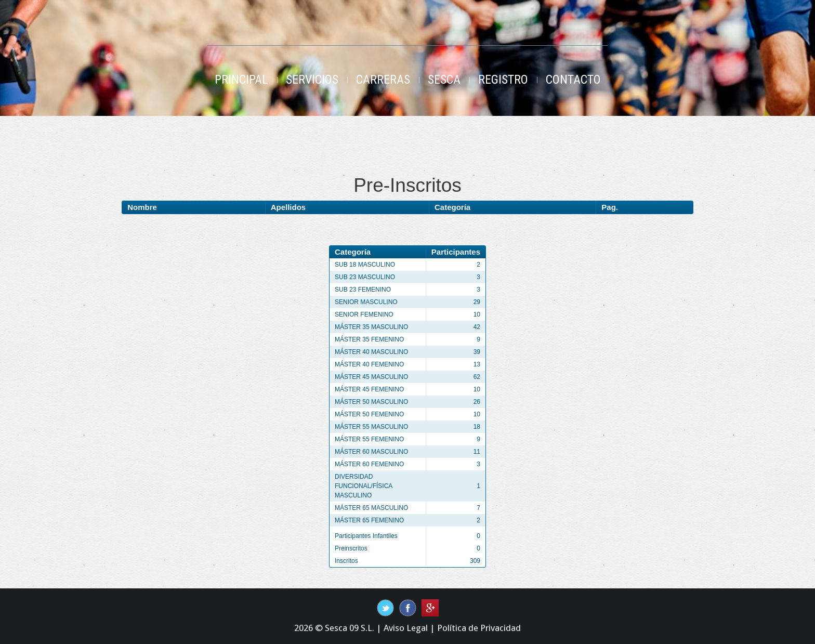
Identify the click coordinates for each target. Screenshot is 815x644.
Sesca (444, 80)
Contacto (573, 80)
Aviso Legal (406, 628)
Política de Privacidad (479, 628)
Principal (241, 80)
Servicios (312, 80)
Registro (503, 80)
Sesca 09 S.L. (350, 628)
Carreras (383, 80)
